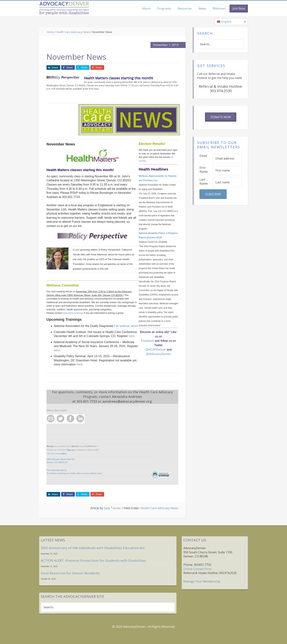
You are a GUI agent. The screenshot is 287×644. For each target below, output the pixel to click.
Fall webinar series (126, 326)
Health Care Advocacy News (159, 508)
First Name (204, 170)
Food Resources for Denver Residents (70, 573)
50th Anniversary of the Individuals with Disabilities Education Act (93, 548)
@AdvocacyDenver (158, 354)
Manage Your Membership (202, 581)
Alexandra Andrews (73, 313)
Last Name (204, 182)
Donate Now (221, 117)
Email (203, 156)
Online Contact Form (197, 569)
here (132, 336)
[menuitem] (231, 22)
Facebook (148, 341)
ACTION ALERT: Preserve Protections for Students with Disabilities (93, 560)
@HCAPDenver (156, 350)
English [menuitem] (226, 22)
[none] (231, 22)
